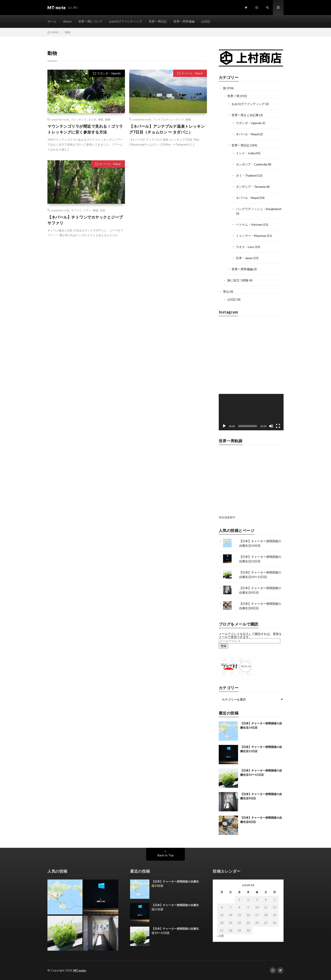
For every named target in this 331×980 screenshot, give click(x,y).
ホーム (52, 21)
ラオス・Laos (245, 247)
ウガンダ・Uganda (109, 73)
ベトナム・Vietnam (249, 224)
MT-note (80, 970)
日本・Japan (244, 258)
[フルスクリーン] (278, 426)
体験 (101, 119)
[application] (251, 412)
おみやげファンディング (126, 21)
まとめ (92, 119)
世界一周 (233, 96)
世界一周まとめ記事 (245, 115)
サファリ (76, 210)
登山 (226, 291)
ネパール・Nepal (192, 73)
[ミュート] (271, 426)
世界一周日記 (158, 21)
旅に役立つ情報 (238, 280)
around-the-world (60, 119)
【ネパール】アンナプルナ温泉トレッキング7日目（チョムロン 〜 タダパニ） (167, 129)
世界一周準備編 (184, 21)
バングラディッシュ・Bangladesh (259, 209)
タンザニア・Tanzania (251, 187)
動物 (108, 119)
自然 (103, 210)
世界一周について (90, 21)
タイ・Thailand (246, 175)
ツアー (87, 210)
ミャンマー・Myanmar (251, 236)
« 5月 (221, 936)
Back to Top (166, 855)
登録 (223, 646)
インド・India (245, 153)
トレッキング (79, 119)
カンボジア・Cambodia (252, 164)
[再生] (224, 426)
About (67, 21)
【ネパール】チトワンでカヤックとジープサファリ (85, 220)
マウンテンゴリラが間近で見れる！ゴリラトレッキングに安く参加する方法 (85, 129)
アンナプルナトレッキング (168, 119)
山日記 (206, 21)
